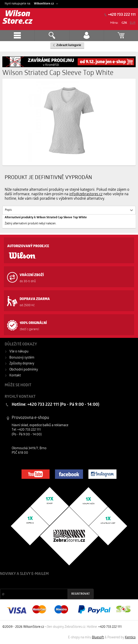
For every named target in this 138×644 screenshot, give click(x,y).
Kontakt (15, 376)
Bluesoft (98, 638)
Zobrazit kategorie (69, 45)
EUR (133, 23)
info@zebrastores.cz (86, 194)
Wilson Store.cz (18, 18)
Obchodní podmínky (24, 370)
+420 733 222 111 (122, 15)
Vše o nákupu (19, 352)
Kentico (130, 638)
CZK (124, 23)
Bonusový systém (22, 358)
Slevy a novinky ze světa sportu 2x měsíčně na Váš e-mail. (40, 583)
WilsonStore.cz (44, 4)
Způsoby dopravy (22, 364)
